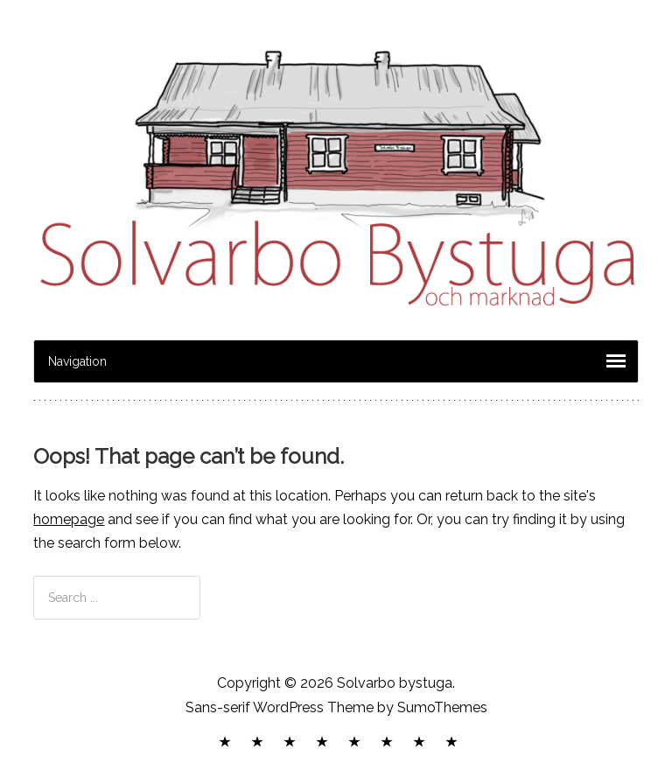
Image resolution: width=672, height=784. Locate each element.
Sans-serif (218, 707)
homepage (69, 519)
